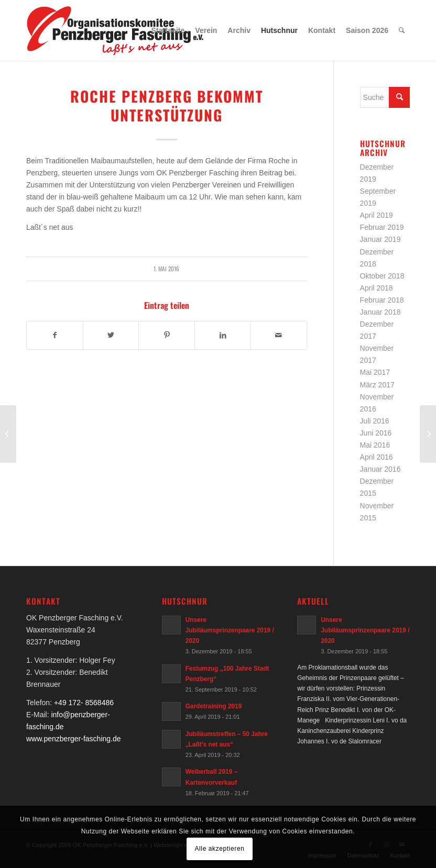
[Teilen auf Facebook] (55, 335)
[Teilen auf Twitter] (111, 335)
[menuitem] (168, 30)
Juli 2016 (375, 421)
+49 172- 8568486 (84, 703)
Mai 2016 (375, 445)
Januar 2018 (380, 312)
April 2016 (377, 457)
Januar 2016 (380, 469)
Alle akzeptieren (220, 849)
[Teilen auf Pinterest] (167, 335)
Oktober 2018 (382, 276)
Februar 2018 (382, 300)
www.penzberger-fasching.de (74, 739)
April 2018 (377, 288)
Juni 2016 (376, 433)
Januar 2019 (380, 239)
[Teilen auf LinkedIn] (223, 335)
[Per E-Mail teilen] (279, 335)
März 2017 (377, 385)
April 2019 (377, 215)
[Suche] (402, 30)
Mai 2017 (375, 372)
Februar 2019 (382, 227)
